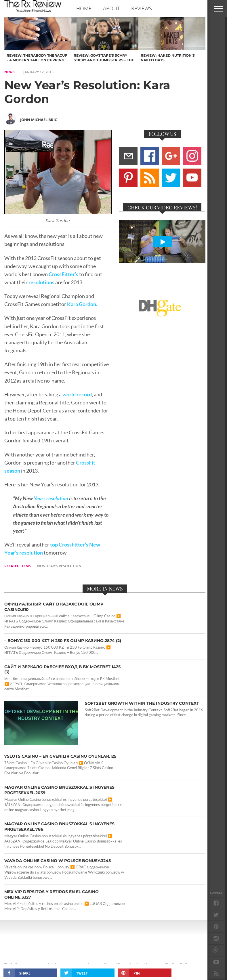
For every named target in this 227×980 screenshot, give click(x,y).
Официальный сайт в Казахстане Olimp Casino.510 (54, 607)
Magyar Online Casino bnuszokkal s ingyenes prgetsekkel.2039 (59, 790)
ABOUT (111, 8)
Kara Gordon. (82, 304)
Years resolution (51, 498)
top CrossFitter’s (69, 545)
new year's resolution (59, 566)
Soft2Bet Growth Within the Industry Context (142, 703)
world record (77, 395)
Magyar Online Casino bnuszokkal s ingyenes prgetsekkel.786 (59, 827)
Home (84, 8)
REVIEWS (142, 8)
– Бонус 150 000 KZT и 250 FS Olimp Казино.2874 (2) (63, 641)
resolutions (41, 282)
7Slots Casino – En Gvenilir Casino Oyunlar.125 (60, 756)
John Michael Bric (39, 120)
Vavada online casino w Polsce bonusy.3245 (58, 861)
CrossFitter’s (63, 274)
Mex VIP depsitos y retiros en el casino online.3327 (51, 894)
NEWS (9, 72)
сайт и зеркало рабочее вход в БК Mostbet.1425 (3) (62, 669)
